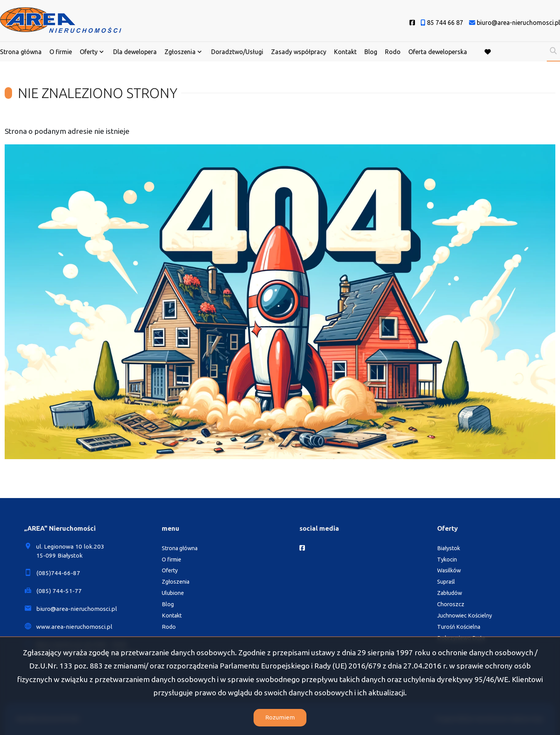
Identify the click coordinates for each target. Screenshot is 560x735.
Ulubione (173, 593)
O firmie (61, 52)
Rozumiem (280, 717)
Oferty (89, 52)
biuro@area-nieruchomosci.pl (77, 609)
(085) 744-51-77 (59, 591)
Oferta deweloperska (438, 52)
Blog (371, 52)
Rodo (393, 52)
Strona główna (21, 52)
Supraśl (446, 582)
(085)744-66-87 (58, 573)
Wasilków (449, 570)
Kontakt (345, 52)
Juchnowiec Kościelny (465, 616)
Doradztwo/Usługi (237, 52)
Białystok (449, 548)
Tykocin (447, 560)
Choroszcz (451, 604)
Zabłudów (450, 593)
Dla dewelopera (135, 52)
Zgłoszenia (180, 52)
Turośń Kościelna (459, 627)
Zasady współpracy (299, 52)
